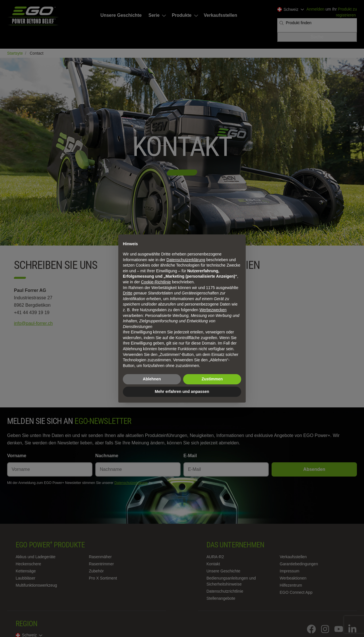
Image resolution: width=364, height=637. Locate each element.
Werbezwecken (213, 310)
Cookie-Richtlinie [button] (156, 282)
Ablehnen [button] (152, 379)
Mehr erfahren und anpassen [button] (182, 391)
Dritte (128, 293)
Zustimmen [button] (212, 379)
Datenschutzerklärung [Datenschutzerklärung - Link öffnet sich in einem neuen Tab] (186, 260)
